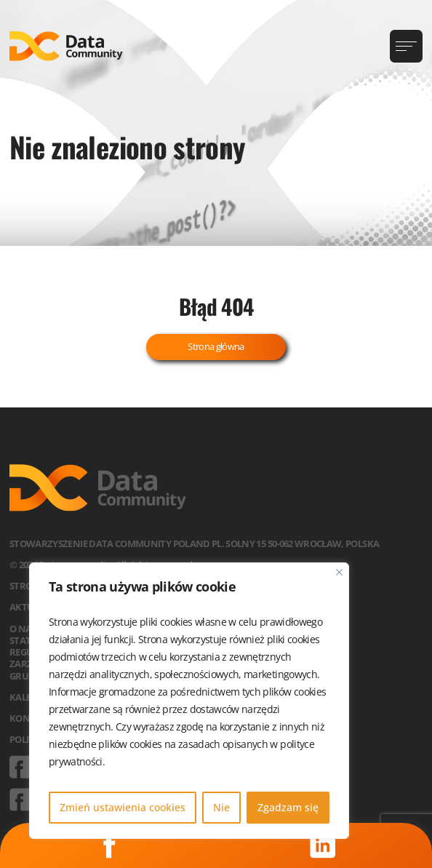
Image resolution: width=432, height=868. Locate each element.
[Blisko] (339, 572)
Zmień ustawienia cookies (123, 807)
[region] (189, 701)
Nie (221, 807)
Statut (26, 640)
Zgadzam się (288, 807)
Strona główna (216, 346)
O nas (23, 629)
